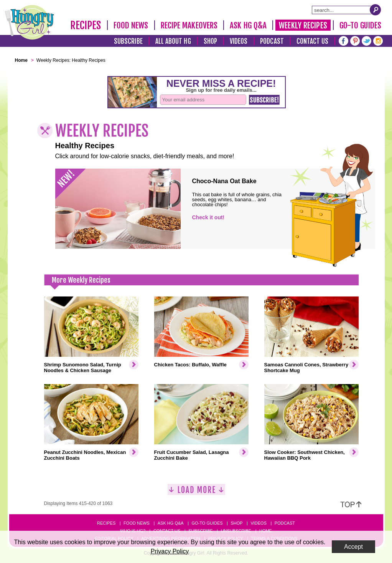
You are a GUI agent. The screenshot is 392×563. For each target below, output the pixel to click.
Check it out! (208, 217)
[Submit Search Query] (376, 10)
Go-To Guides (360, 25)
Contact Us (313, 41)
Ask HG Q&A (248, 25)
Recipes (86, 25)
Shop (210, 41)
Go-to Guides (207, 523)
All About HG (173, 41)
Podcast (272, 41)
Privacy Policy (170, 551)
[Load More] (196, 493)
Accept (353, 547)
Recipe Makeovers (189, 25)
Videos (239, 41)
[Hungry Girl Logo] (30, 22)
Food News (131, 25)
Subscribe (128, 41)
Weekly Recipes (303, 25)
